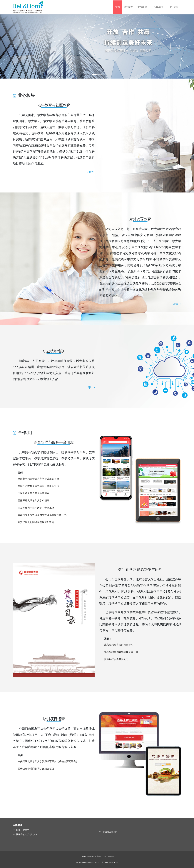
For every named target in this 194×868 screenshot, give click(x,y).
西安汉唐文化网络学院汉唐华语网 (36, 522)
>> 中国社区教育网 (108, 832)
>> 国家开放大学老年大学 (25, 834)
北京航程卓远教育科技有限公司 (121, 652)
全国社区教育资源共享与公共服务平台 (38, 486)
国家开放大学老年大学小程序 (33, 501)
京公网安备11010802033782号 (87, 862)
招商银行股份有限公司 (116, 659)
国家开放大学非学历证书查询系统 (36, 508)
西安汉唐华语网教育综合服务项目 (36, 769)
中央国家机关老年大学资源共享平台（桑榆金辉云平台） (48, 761)
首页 (118, 7)
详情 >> (91, 172)
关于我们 (174, 7)
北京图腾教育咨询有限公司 (119, 645)
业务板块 (143, 7)
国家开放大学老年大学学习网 (33, 493)
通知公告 (129, 7)
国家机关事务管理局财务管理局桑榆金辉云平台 (43, 515)
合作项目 (159, 7)
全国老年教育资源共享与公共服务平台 (38, 479)
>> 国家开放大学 (21, 830)
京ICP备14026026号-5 (110, 862)
